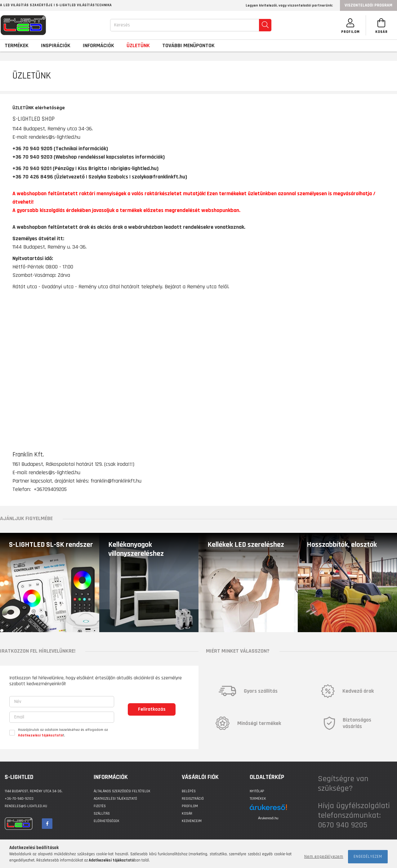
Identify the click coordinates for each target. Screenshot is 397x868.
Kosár (187, 814)
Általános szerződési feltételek (122, 791)
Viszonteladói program (368, 5)
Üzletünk (138, 45)
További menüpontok (188, 45)
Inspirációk (56, 45)
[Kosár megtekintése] (381, 25)
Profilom (190, 806)
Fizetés (100, 806)
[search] (265, 25)
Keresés (122, 25)
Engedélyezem (368, 857)
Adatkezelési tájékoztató (115, 799)
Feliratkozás (152, 709)
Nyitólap (257, 791)
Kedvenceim (192, 821)
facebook (47, 824)
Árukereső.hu (268, 818)
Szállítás (102, 814)
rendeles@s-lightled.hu (55, 472)
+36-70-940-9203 (19, 799)
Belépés (189, 791)
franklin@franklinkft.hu (116, 481)
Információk (98, 45)
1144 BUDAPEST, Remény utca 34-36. (34, 791)
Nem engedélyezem (324, 857)
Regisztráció (193, 799)
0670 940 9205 (343, 825)
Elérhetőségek (107, 821)
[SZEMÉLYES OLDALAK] (350, 25)
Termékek (258, 799)
